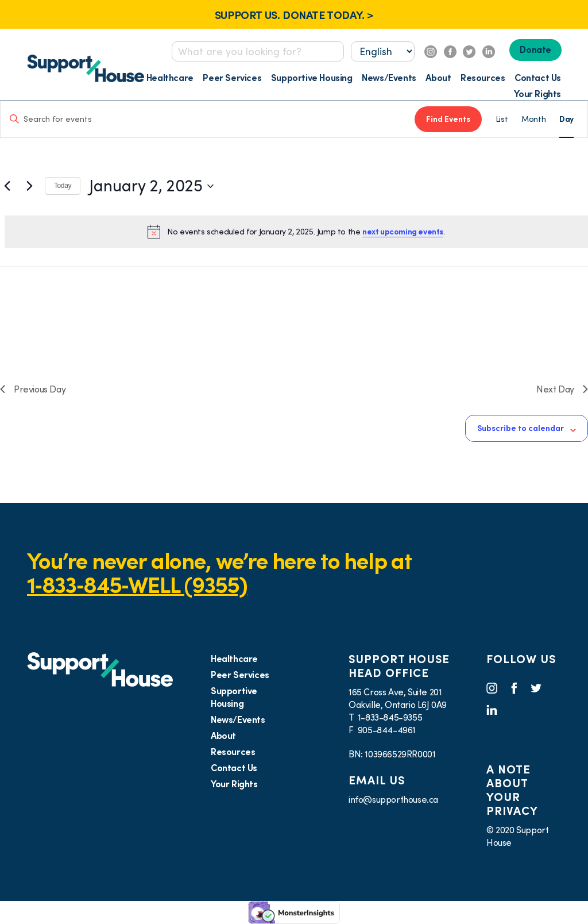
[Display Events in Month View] (533, 119)
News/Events (389, 78)
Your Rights (537, 94)
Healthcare (170, 78)
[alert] (296, 232)
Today (63, 186)
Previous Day (33, 389)
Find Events (448, 119)
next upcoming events (403, 232)
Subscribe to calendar (521, 428)
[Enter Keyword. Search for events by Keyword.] (208, 119)
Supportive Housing (312, 78)
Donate (535, 49)
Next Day (562, 389)
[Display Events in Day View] (566, 119)
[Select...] (383, 51)
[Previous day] (7, 186)
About (438, 78)
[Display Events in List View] (502, 119)
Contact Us (538, 78)
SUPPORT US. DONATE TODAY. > (294, 15)
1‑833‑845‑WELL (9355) (137, 585)
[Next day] (29, 186)
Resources (483, 78)
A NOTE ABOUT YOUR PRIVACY (512, 790)
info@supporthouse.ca (393, 799)
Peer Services (232, 78)
